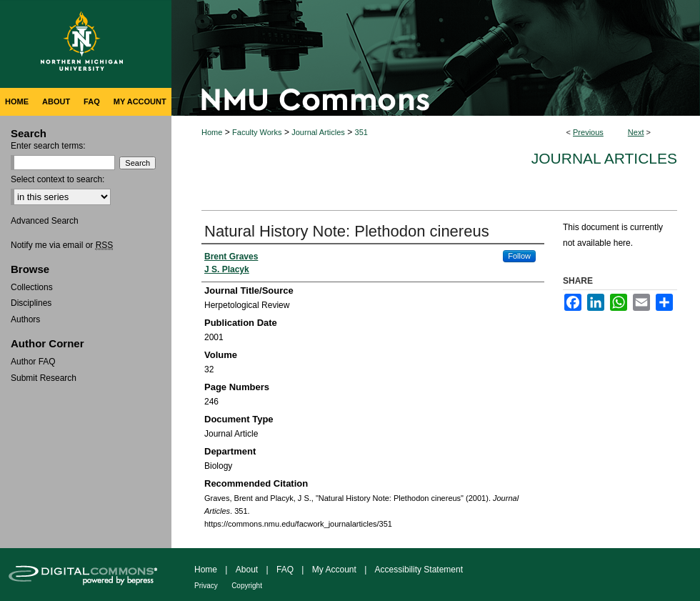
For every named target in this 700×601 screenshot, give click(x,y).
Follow (519, 256)
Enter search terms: (48, 146)
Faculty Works (257, 132)
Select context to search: (57, 179)
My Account (334, 570)
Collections (32, 287)
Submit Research (44, 378)
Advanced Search (45, 221)
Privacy (206, 586)
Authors (25, 319)
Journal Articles (318, 132)
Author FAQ (33, 362)
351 (361, 132)
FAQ (285, 570)
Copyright (247, 586)
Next (636, 132)
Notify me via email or (62, 245)
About (247, 570)
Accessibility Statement (419, 570)
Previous (588, 132)
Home (212, 132)
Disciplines (31, 303)
